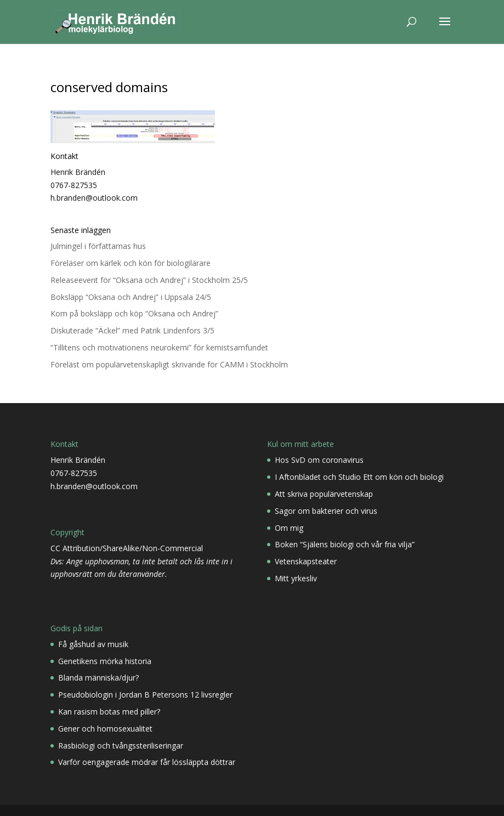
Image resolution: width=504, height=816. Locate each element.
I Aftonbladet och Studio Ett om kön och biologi (359, 477)
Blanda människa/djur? (98, 678)
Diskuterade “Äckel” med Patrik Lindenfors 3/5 (132, 330)
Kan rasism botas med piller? (109, 712)
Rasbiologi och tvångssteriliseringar (121, 746)
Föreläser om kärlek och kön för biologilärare (131, 263)
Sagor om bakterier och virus (326, 511)
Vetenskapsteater (306, 561)
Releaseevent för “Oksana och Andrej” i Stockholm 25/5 (149, 280)
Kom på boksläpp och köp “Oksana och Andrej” (134, 313)
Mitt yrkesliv (296, 578)
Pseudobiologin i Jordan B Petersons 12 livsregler (145, 695)
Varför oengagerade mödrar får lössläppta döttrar (147, 762)
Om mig (289, 528)
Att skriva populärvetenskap (324, 494)
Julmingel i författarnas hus (98, 246)
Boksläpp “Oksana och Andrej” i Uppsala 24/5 (131, 297)
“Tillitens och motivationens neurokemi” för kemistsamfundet (159, 347)
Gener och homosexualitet (105, 729)
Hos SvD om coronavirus (319, 460)
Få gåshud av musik (93, 644)
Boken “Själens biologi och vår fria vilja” (345, 544)
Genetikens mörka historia (105, 661)
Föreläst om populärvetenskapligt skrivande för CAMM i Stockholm (169, 364)
